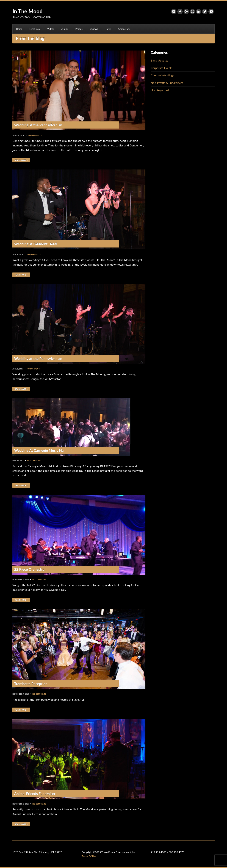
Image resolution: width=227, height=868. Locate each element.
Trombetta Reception (31, 684)
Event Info (35, 29)
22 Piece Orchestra (29, 569)
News (108, 29)
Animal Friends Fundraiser (35, 794)
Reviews (94, 29)
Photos (79, 29)
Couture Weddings (162, 75)
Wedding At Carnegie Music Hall (40, 450)
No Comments (35, 135)
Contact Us (124, 29)
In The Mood (27, 11)
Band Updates (160, 60)
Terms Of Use (89, 856)
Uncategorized (160, 90)
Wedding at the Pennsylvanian (38, 125)
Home (19, 29)
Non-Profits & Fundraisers (167, 83)
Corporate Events (162, 68)
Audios (65, 29)
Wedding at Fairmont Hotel (36, 244)
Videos (51, 29)
